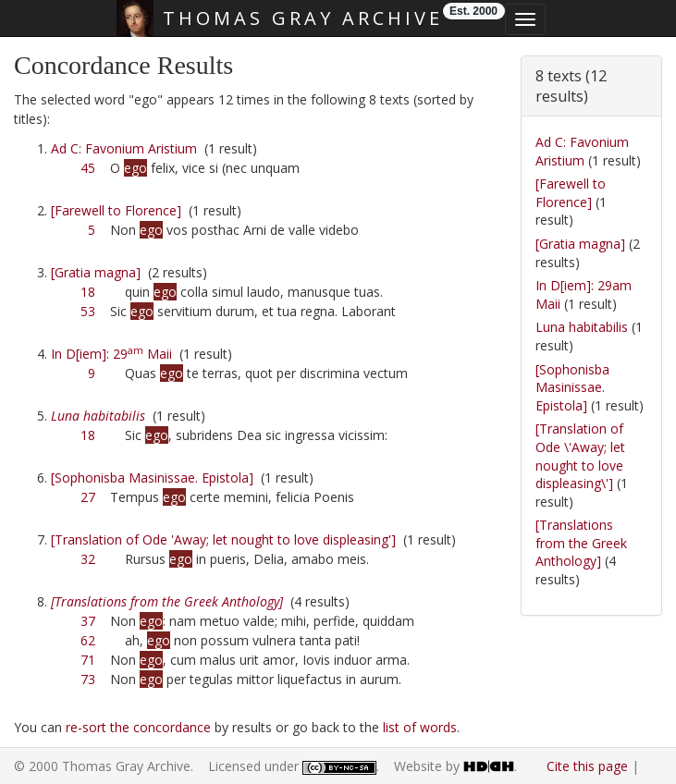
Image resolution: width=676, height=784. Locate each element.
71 (88, 660)
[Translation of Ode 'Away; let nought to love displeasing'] (223, 539)
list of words (420, 727)
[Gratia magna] (96, 272)
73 (88, 679)
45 (88, 168)
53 (88, 311)
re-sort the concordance (138, 727)
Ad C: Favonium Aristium (124, 148)
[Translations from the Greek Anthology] (581, 543)
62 (88, 640)
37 (88, 621)
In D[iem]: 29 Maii (111, 354)
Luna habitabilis (582, 327)
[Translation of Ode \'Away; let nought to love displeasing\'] (580, 456)
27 (88, 497)
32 (88, 559)
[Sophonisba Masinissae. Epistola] (152, 478)
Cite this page (587, 766)
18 (88, 292)
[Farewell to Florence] (116, 210)
